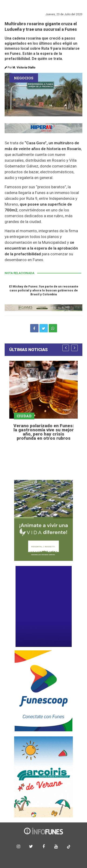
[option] (43, 401)
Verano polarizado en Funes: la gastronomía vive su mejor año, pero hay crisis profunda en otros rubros (44, 432)
